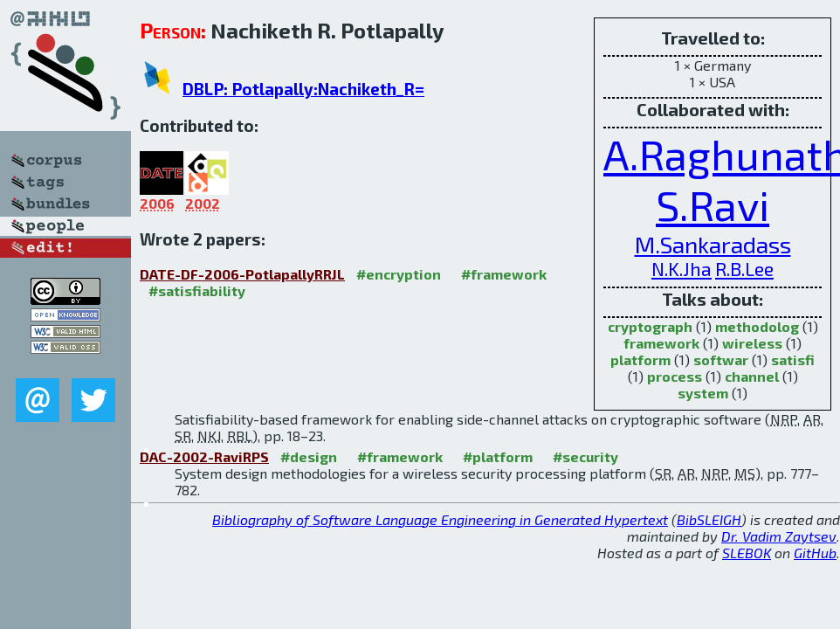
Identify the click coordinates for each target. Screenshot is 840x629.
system (703, 393)
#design (309, 456)
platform (640, 359)
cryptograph (650, 326)
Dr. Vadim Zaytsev (779, 536)
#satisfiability (197, 290)
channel (752, 376)
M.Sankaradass (713, 244)
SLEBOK (747, 553)
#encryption (399, 274)
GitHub (815, 553)
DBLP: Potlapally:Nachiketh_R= (303, 89)
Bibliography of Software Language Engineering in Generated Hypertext (440, 519)
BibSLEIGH (709, 519)
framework (661, 343)
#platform (498, 456)
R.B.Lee (744, 269)
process (675, 376)
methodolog (757, 326)
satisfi (793, 359)
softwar (721, 359)
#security (585, 456)
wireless (752, 343)
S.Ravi (713, 204)
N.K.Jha (682, 269)
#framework (504, 274)
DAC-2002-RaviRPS (204, 456)
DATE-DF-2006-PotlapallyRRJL (242, 274)
